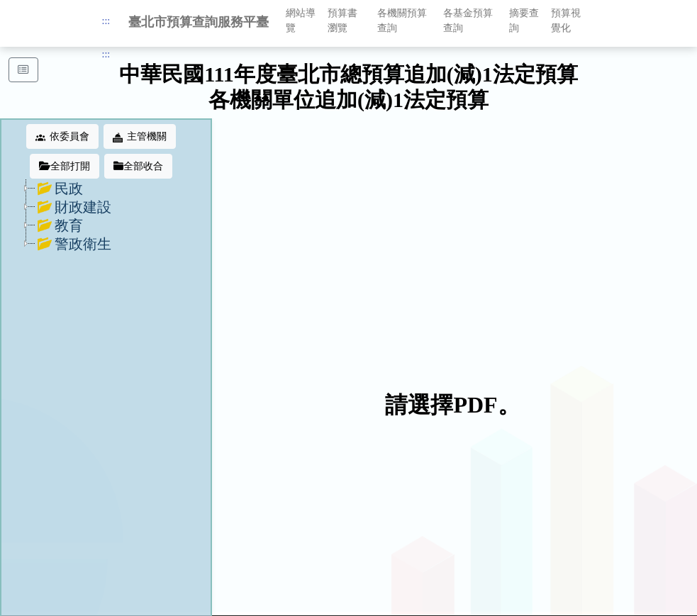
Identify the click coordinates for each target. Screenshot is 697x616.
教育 (60, 225)
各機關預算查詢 (402, 21)
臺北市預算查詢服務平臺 (199, 22)
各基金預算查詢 (468, 21)
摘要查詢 (524, 21)
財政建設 (74, 207)
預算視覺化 (566, 21)
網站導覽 (301, 21)
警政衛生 (74, 244)
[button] (23, 70)
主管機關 (140, 137)
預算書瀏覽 (342, 21)
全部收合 (138, 166)
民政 (60, 189)
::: (106, 21)
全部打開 (65, 166)
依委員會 (62, 137)
